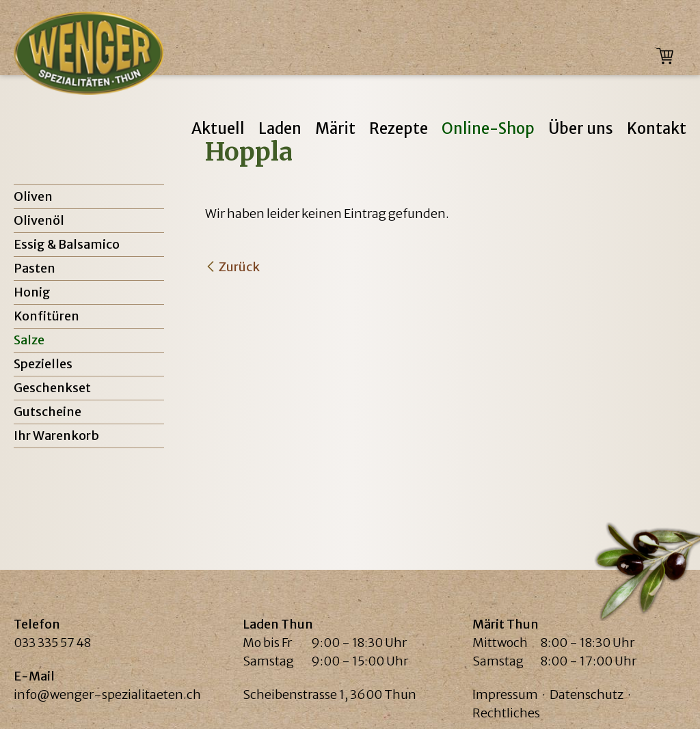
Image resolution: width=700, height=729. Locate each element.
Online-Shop (488, 128)
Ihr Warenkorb (56, 436)
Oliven (33, 196)
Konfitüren (46, 316)
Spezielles (43, 364)
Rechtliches (506, 713)
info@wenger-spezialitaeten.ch (107, 694)
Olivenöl (39, 220)
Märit (335, 128)
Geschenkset (52, 388)
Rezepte (399, 128)
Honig (32, 292)
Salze (29, 340)
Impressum (505, 694)
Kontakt (657, 128)
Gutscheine (48, 412)
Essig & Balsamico (67, 244)
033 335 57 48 (52, 643)
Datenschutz (587, 694)
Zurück (239, 267)
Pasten (35, 268)
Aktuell (218, 128)
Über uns (581, 128)
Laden (280, 128)
